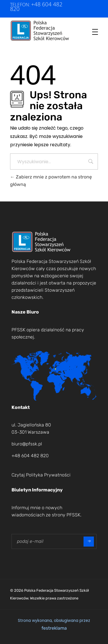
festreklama (54, 628)
